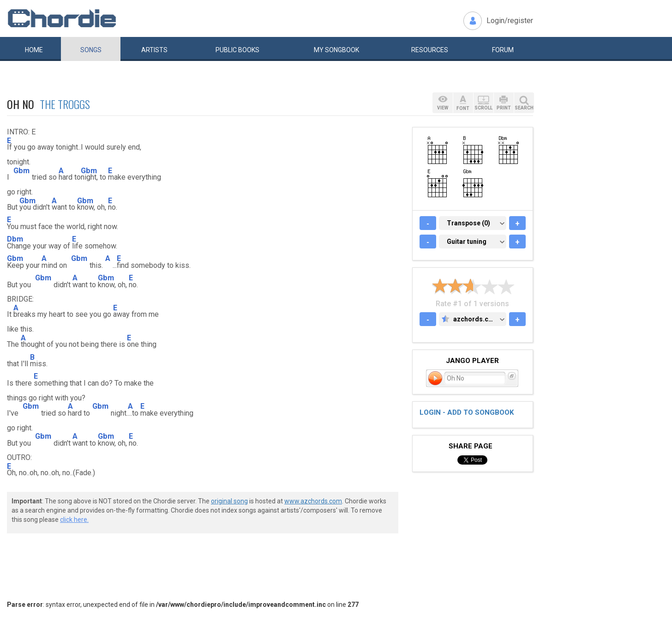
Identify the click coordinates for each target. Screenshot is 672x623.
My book (336, 50)
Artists (154, 50)
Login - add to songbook (467, 412)
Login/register (510, 21)
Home (34, 50)
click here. (74, 520)
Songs (91, 50)
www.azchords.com (313, 501)
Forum (503, 50)
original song (229, 501)
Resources (430, 50)
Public (237, 50)
